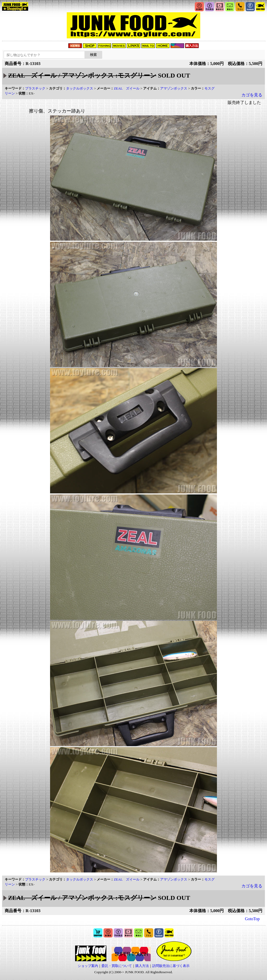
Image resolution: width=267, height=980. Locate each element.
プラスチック (35, 88)
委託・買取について (117, 966)
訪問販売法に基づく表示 (171, 966)
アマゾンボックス (174, 88)
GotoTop (252, 919)
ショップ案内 (88, 966)
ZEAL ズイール (127, 88)
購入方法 (142, 966)
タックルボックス (80, 88)
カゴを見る (252, 95)
